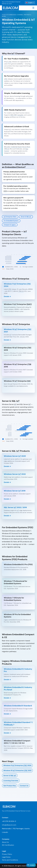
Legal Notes (6, 857)
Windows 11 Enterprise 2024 (17, 765)
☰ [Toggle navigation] (33, 8)
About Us (5, 842)
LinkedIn (5, 832)
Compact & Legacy (10, 225)
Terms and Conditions (10, 860)
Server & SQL (26, 217)
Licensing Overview (11, 781)
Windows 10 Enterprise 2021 (17, 770)
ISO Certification (8, 845)
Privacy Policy (7, 854)
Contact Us (24, 786)
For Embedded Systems (11, 221)
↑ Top (33, 866)
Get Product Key (10, 786)
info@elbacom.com (9, 825)
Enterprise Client (10, 217)
